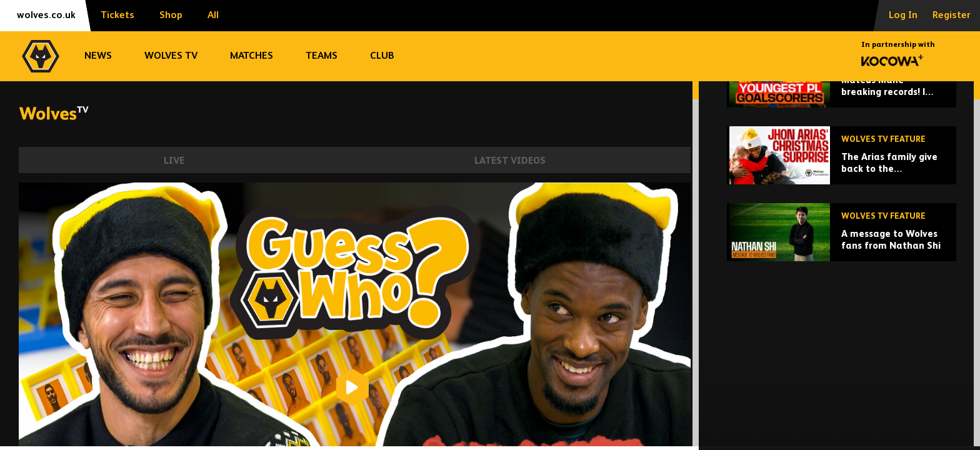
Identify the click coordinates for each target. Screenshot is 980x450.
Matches (252, 56)
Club (382, 56)
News (98, 56)
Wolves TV (171, 56)
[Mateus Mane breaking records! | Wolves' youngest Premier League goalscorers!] (842, 165)
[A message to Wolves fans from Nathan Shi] (842, 318)
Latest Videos (510, 161)
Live (174, 161)
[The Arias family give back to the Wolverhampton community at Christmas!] (842, 242)
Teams (322, 56)
